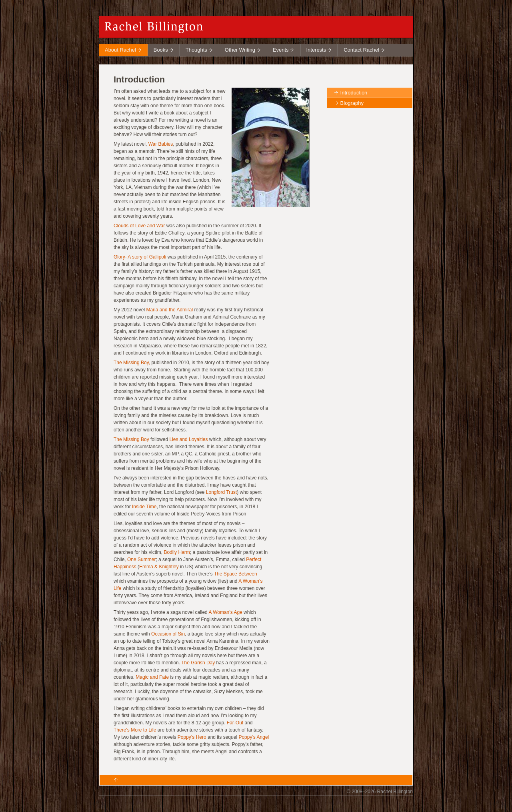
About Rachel (120, 50)
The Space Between (236, 574)
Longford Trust (221, 492)
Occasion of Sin (168, 634)
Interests (316, 50)
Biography (352, 103)
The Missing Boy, (132, 363)
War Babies (161, 144)
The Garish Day (198, 663)
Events (281, 50)
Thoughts (196, 50)
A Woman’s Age (225, 612)
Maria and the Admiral (169, 310)
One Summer (141, 559)
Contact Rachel (361, 50)
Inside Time (144, 507)
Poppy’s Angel (254, 737)
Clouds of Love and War (139, 226)
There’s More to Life (135, 730)
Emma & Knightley (159, 567)
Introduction (354, 93)
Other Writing (240, 50)
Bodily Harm (177, 552)
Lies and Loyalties (188, 439)
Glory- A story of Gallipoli (140, 257)
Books (161, 50)
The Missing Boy (131, 439)
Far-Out (235, 723)
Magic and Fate (152, 677)
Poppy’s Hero (192, 737)
